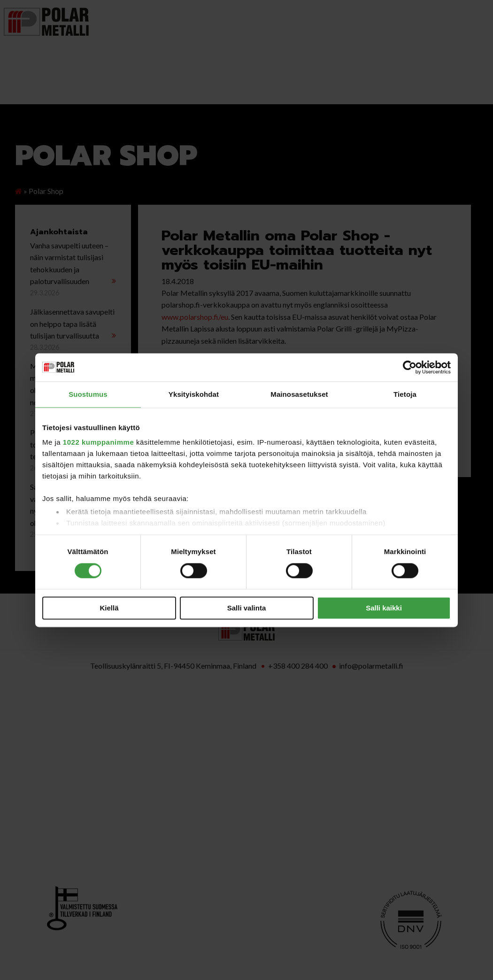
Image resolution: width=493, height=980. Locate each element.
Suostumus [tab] (88, 394)
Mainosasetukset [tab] (299, 394)
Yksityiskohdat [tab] (194, 394)
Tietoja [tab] (405, 394)
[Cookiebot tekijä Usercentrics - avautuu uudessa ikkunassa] (410, 367)
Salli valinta (247, 608)
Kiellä (109, 608)
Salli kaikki (384, 608)
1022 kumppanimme (98, 442)
